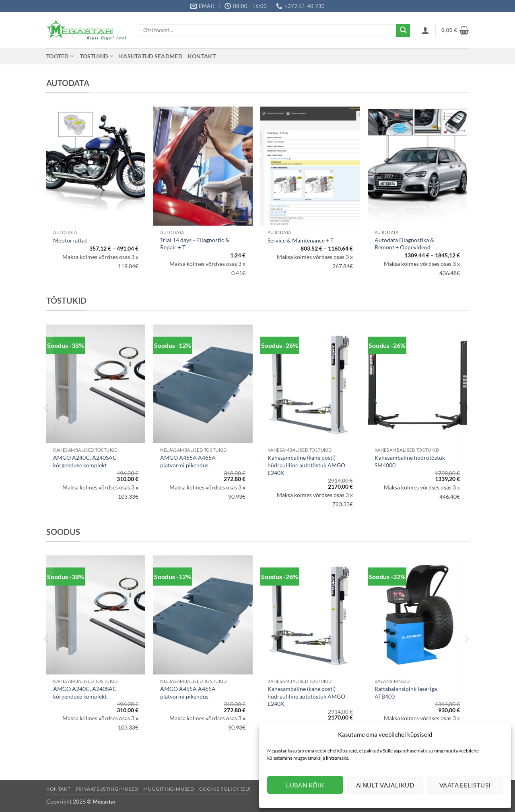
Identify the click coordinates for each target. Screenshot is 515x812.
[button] (425, 30)
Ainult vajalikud (385, 785)
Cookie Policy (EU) (225, 789)
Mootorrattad (70, 240)
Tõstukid (97, 56)
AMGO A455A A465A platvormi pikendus (188, 461)
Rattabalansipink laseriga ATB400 (406, 693)
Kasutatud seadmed (151, 56)
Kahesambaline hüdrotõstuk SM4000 (410, 461)
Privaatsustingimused (107, 789)
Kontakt (202, 56)
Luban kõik (305, 785)
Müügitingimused (169, 789)
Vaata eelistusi (465, 785)
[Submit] (403, 31)
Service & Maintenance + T (301, 240)
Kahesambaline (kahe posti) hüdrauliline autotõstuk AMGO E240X (306, 465)
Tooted (60, 56)
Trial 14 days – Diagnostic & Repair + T (195, 244)
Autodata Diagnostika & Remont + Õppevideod (404, 244)
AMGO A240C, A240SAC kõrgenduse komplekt (85, 461)
